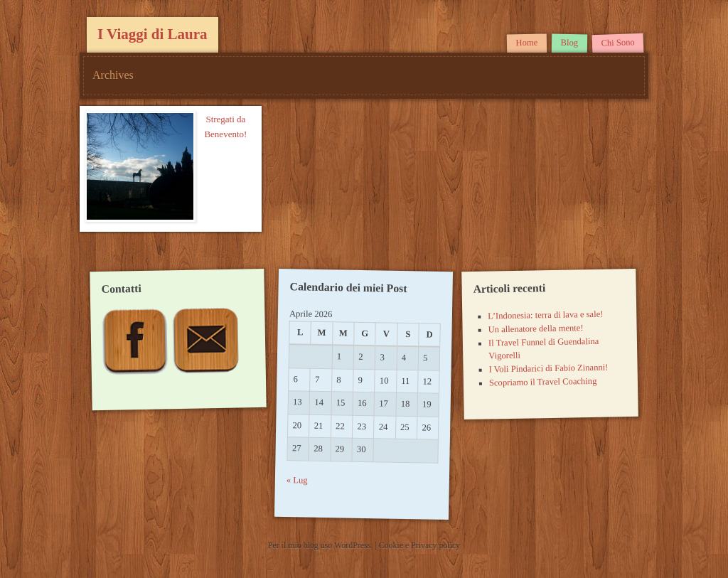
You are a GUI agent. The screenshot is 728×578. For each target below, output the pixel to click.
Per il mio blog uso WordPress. (321, 545)
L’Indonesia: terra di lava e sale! (545, 315)
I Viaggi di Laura (152, 34)
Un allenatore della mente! (535, 328)
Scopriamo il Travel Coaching (542, 382)
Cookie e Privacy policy (420, 545)
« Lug (297, 481)
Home (526, 43)
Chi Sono (618, 43)
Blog (569, 43)
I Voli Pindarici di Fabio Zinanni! (548, 369)
